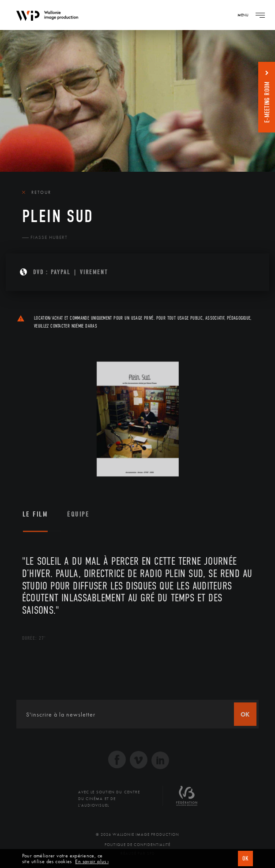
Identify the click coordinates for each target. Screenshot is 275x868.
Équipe (78, 514)
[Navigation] (260, 15)
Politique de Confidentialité (137, 845)
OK (245, 859)
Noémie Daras (84, 326)
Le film (35, 514)
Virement (94, 272)
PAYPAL (61, 272)
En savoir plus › (92, 862)
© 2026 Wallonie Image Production (137, 834)
